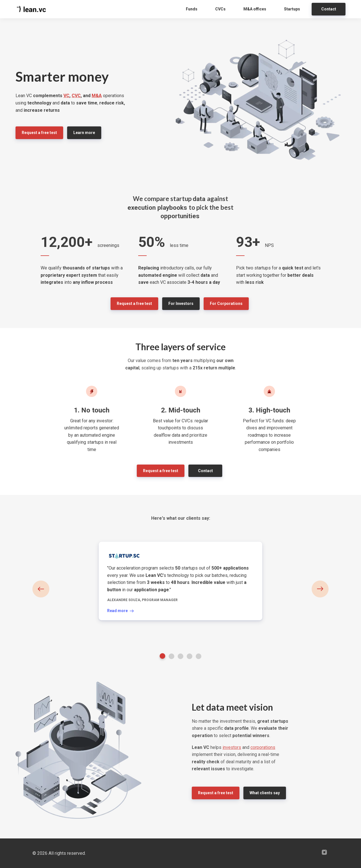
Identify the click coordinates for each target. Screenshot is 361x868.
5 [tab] (199, 656)
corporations (263, 747)
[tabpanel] (180, 581)
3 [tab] (180, 656)
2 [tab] (171, 656)
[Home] (33, 9)
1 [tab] (162, 656)
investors (232, 747)
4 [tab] (190, 656)
